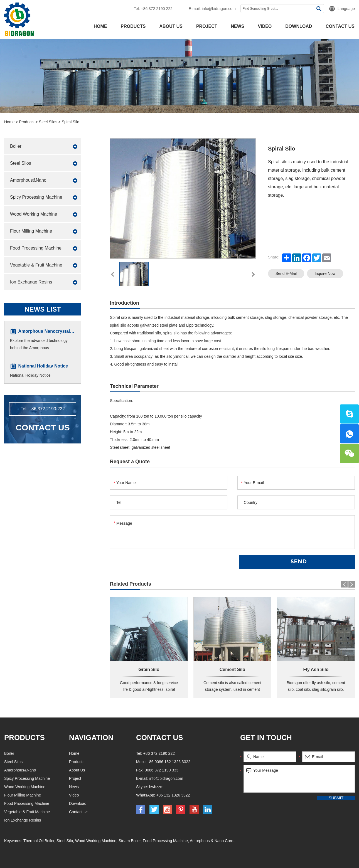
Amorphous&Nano (28, 180)
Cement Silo (232, 670)
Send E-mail (286, 273)
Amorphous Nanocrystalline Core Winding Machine (72, 331)
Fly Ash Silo (316, 670)
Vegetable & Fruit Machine (36, 265)
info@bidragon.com (219, 9)
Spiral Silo (71, 122)
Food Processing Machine (36, 248)
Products (133, 26)
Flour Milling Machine (31, 231)
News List (43, 309)
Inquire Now (325, 273)
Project (207, 26)
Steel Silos (48, 122)
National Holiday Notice (43, 366)
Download (299, 26)
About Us (171, 26)
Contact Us (43, 427)
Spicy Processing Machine (36, 197)
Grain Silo (149, 670)
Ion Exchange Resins (31, 282)
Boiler (16, 146)
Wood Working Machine (34, 214)
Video (265, 26)
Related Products (131, 584)
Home (100, 26)
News (238, 26)
